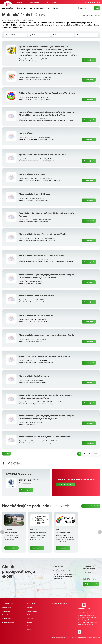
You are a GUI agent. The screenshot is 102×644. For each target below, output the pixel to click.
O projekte (30, 619)
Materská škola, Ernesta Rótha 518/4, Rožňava (41, 73)
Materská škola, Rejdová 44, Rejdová (36, 315)
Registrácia (30, 608)
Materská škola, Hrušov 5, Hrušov (34, 194)
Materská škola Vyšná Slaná (32, 174)
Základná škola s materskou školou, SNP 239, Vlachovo (44, 356)
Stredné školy (6, 615)
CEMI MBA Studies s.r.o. (19, 474)
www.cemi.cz (27, 483)
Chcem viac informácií (65, 484)
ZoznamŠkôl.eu (7, 20)
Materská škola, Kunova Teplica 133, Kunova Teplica (43, 234)
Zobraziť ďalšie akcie (90, 506)
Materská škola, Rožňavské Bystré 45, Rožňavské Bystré (45, 437)
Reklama (46, 2)
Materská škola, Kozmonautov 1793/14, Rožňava (41, 256)
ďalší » (96, 454)
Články (56, 8)
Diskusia (30, 622)
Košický (25, 20)
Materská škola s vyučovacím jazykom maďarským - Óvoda (46, 335)
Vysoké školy (6, 626)
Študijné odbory (22, 8)
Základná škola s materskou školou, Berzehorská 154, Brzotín (47, 93)
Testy (48, 8)
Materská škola (17, 20)
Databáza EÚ (21, 2)
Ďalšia (100, 532)
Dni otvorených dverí (37, 8)
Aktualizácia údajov (32, 611)
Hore (7, 454)
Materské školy (6, 608)
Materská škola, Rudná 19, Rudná (34, 376)
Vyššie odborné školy (8, 622)
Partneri (29, 629)
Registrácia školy (34, 2)
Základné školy (6, 611)
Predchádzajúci (2, 532)
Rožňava (31, 20)
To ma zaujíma (88, 60)
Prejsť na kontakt (91, 584)
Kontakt (54, 2)
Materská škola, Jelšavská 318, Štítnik (36, 296)
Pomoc (29, 626)
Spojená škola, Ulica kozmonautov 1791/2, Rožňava (43, 155)
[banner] (8, 5)
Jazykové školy (6, 619)
